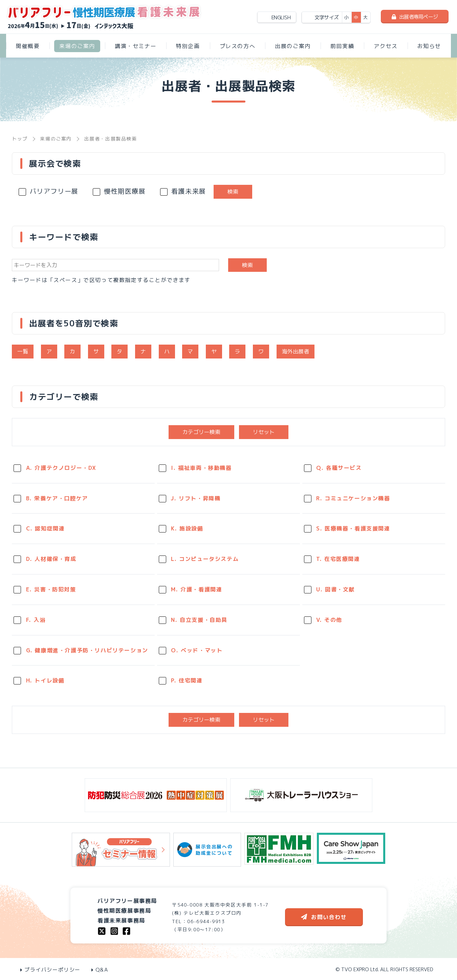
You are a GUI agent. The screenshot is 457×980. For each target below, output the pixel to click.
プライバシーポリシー (50, 970)
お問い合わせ (324, 917)
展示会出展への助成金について (207, 850)
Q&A (100, 970)
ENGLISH (281, 17)
